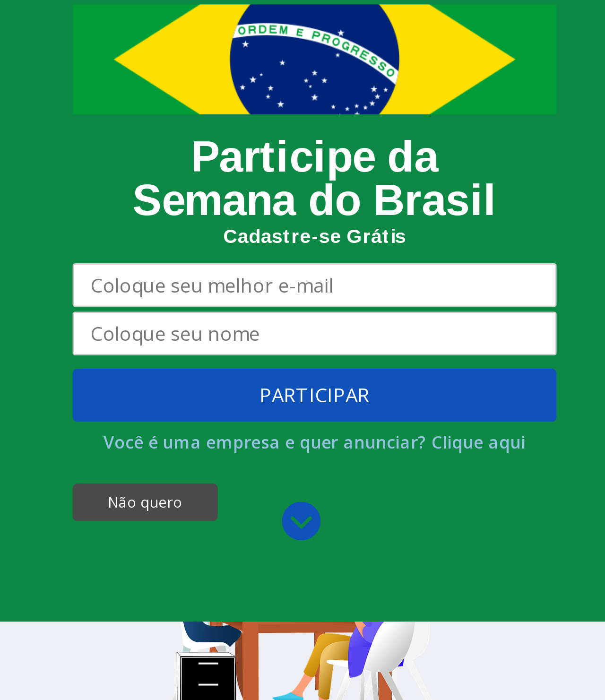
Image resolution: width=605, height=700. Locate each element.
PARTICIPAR (315, 259)
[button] (315, 100)
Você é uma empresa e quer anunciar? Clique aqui (315, 306)
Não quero (145, 366)
